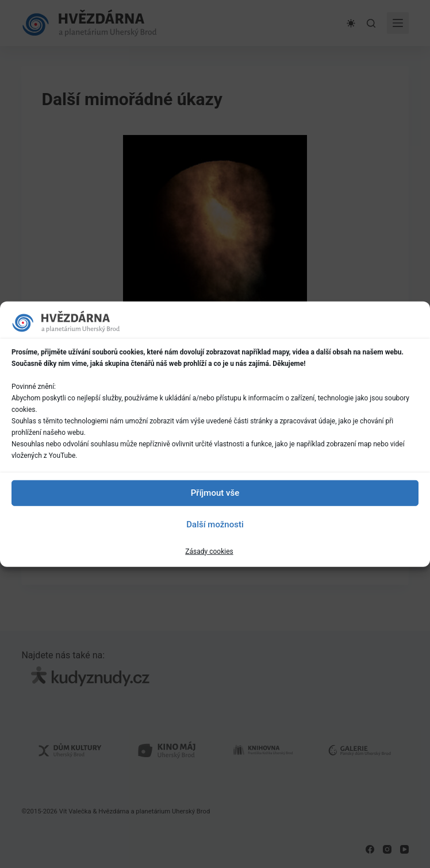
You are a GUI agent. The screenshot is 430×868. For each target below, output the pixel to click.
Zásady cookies (209, 551)
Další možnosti (215, 524)
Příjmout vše (215, 493)
